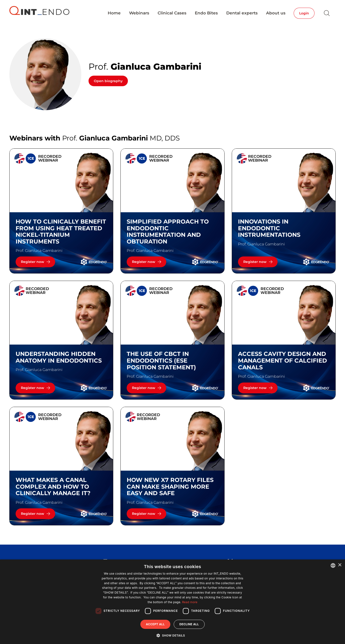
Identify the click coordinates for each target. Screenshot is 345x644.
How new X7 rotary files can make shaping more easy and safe (170, 487)
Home (114, 13)
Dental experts (242, 13)
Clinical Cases (172, 13)
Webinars (139, 13)
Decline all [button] (189, 624)
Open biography (108, 81)
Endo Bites (206, 13)
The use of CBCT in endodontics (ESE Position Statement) (161, 361)
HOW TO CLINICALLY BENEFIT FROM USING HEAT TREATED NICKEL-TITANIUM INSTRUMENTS (61, 231)
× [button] (340, 565)
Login (304, 13)
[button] (172, 635)
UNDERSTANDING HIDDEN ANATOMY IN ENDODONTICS (59, 357)
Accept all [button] (155, 624)
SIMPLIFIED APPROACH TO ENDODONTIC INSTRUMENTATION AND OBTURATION (168, 231)
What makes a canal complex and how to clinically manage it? (53, 487)
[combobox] (333, 565)
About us (276, 13)
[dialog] (172, 602)
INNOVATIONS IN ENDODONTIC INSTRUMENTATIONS (269, 228)
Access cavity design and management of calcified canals (283, 361)
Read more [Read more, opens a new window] (190, 602)
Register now (33, 262)
